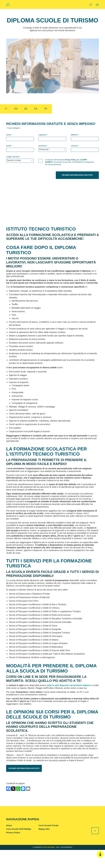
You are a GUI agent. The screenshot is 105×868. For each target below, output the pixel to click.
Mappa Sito (44, 847)
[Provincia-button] (52, 150)
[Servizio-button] (20, 161)
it (6, 109)
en (16, 109)
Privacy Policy (13, 851)
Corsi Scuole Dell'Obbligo (19, 847)
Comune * (75, 146)
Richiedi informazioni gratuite (24, 786)
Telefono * (75, 135)
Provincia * (43, 146)
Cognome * (43, 135)
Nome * (9, 135)
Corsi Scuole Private (49, 844)
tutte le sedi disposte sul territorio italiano (69, 703)
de (26, 109)
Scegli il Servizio (13, 157)
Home (9, 844)
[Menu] (97, 5)
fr (46, 109)
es (36, 109)
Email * (9, 146)
